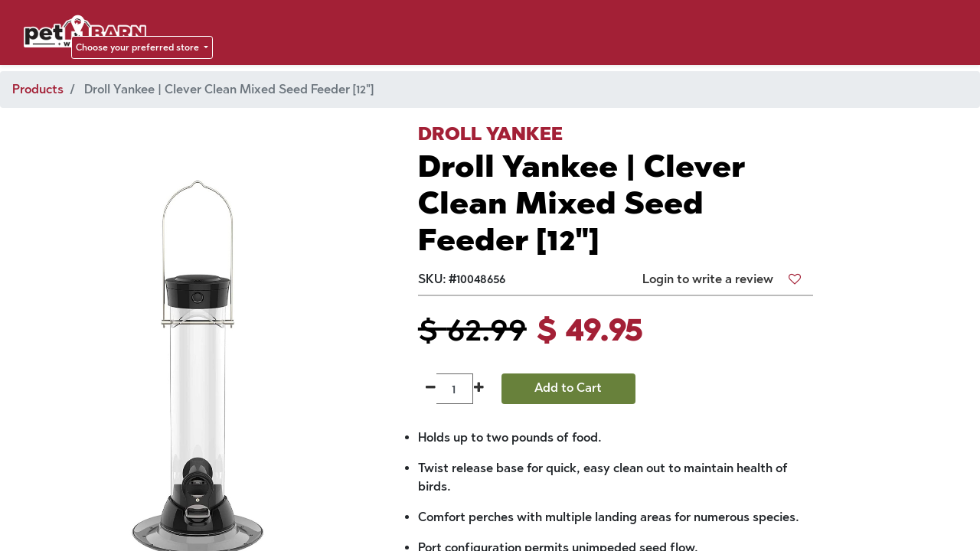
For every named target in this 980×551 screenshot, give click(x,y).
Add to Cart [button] (568, 388)
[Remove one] (431, 389)
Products (38, 89)
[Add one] (479, 389)
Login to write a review (708, 279)
